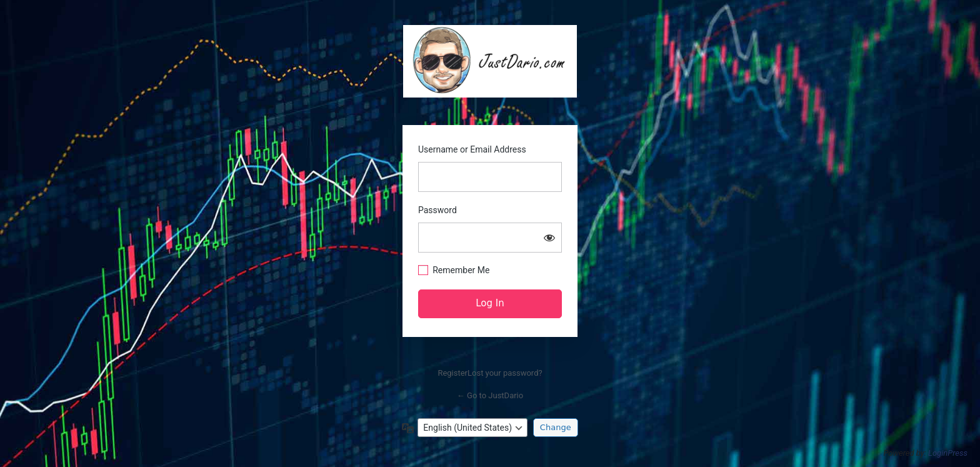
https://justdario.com (490, 61)
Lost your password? (505, 373)
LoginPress (948, 453)
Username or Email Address (472, 149)
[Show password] (549, 238)
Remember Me (461, 270)
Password (437, 210)
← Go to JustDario (490, 395)
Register (452, 373)
